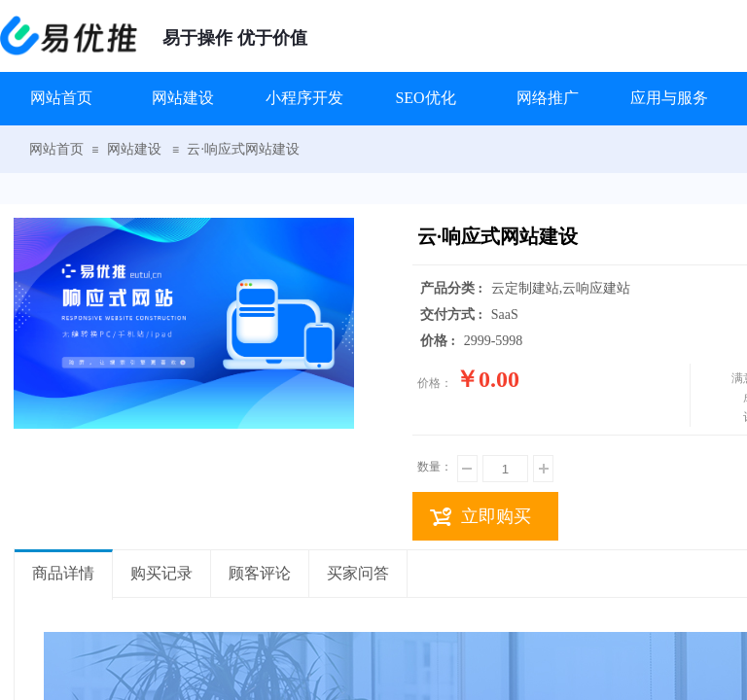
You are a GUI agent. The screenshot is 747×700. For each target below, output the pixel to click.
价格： (435, 383)
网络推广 (548, 98)
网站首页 (61, 98)
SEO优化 (425, 98)
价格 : (440, 341)
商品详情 (63, 573)
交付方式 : (453, 315)
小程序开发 (304, 98)
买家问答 (358, 573)
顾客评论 (260, 573)
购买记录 (161, 573)
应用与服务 (669, 98)
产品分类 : (453, 288)
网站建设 (183, 98)
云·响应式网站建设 (243, 149)
